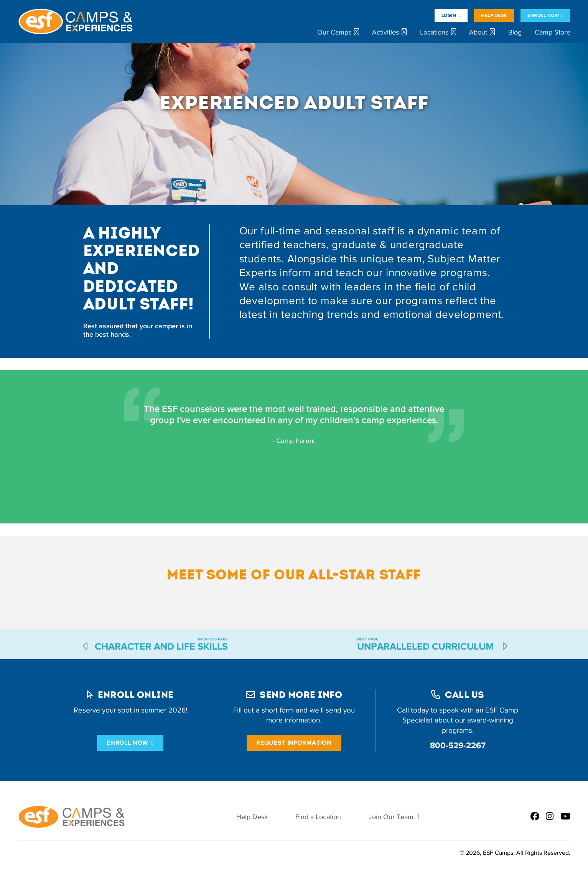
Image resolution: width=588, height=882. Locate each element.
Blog (515, 32)
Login (449, 15)
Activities (385, 32)
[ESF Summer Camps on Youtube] (565, 817)
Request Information (294, 743)
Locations (434, 32)
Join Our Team (391, 817)
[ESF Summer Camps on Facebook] (535, 817)
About (478, 32)
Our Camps (334, 32)
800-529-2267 (458, 745)
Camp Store (553, 32)
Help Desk (494, 15)
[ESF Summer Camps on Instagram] (550, 817)
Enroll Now (543, 15)
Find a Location (318, 817)
